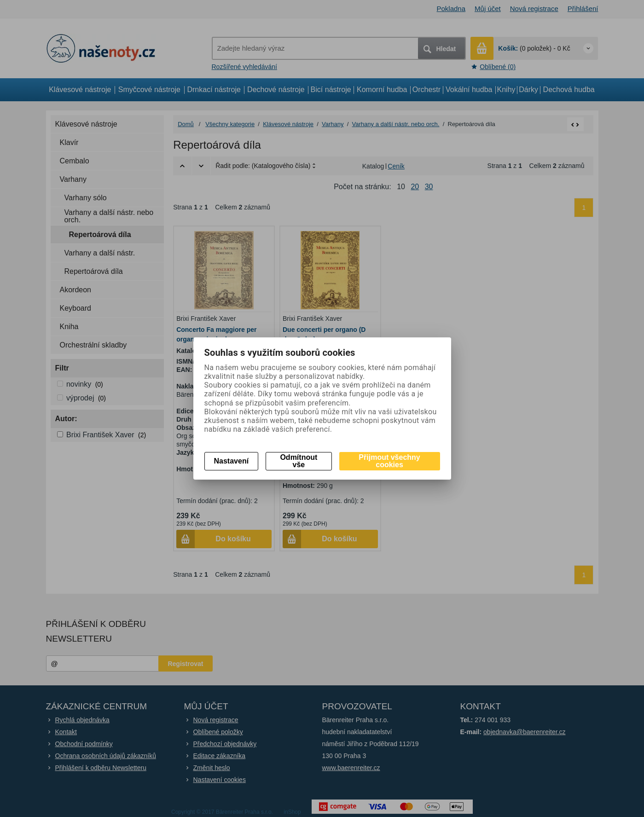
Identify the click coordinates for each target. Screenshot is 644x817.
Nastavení (232, 461)
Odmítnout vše (299, 461)
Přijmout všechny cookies (389, 461)
